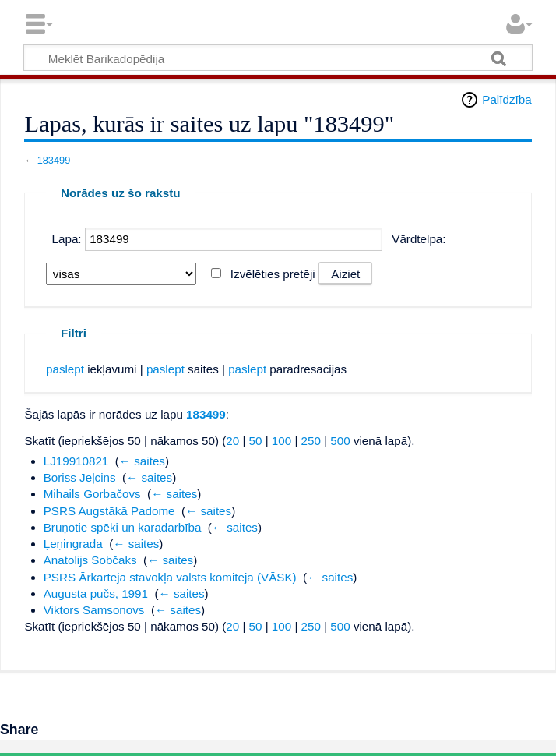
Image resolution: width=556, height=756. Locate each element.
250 (311, 441)
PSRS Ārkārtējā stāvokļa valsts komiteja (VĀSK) (170, 577)
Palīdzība (507, 99)
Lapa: (67, 239)
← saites (142, 461)
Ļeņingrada (73, 544)
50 (256, 441)
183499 (54, 160)
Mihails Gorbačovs (92, 494)
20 (232, 441)
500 (340, 441)
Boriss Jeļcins (80, 477)
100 (282, 441)
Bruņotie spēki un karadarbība (123, 527)
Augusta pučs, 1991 (96, 593)
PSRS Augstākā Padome (109, 511)
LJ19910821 (76, 461)
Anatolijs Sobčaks (90, 560)
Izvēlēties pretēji (273, 274)
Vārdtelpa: (419, 239)
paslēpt (65, 369)
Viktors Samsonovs (94, 610)
